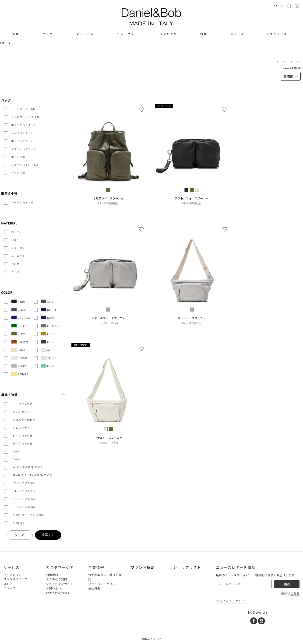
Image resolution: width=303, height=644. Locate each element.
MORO (48, 342)
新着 (16, 34)
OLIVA (18, 334)
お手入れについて (58, 593)
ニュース (237, 34)
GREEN (19, 326)
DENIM (19, 310)
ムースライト (19, 256)
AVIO (47, 301)
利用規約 (52, 575)
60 (299, 68)
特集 (204, 34)
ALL (291, 68)
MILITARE (50, 326)
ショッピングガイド (60, 584)
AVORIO (49, 350)
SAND (18, 350)
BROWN (20, 342)
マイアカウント (14, 575)
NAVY (48, 317)
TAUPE (49, 358)
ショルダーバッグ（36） (27, 117)
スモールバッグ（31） (25, 164)
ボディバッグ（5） (23, 141)
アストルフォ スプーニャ (192, 198)
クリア (20, 535)
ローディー (18, 232)
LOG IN (277, 6)
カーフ (15, 272)
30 (295, 68)
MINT (48, 366)
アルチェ (17, 240)
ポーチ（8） (19, 157)
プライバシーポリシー (103, 584)
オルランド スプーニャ (108, 198)
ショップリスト (278, 34)
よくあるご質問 (57, 579)
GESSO (19, 358)
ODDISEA (21, 317)
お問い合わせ (55, 588)
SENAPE (20, 374)
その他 (15, 264)
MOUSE (19, 366)
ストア (8, 584)
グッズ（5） (19, 172)
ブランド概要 (143, 567)
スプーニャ (18, 248)
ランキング (168, 34)
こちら (295, 593)
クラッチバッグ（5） (25, 149)
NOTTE (49, 310)
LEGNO (49, 334)
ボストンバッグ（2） (25, 125)
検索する (48, 535)
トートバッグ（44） (24, 109)
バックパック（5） (23, 133)
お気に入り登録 (141, 110)
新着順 (291, 76)
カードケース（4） (23, 202)
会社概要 (94, 588)
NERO (18, 301)
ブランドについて (16, 579)
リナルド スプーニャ (192, 318)
